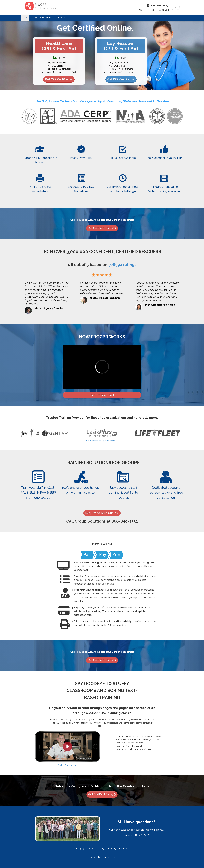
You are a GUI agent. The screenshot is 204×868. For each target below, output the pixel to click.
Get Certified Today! (102, 228)
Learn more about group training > (102, 441)
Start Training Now (102, 395)
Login (175, 7)
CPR (25, 18)
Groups (62, 18)
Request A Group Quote (102, 513)
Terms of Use (109, 857)
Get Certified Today (102, 794)
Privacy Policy (95, 857)
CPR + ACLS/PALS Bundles (43, 18)
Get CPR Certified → (59, 79)
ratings (122, 265)
